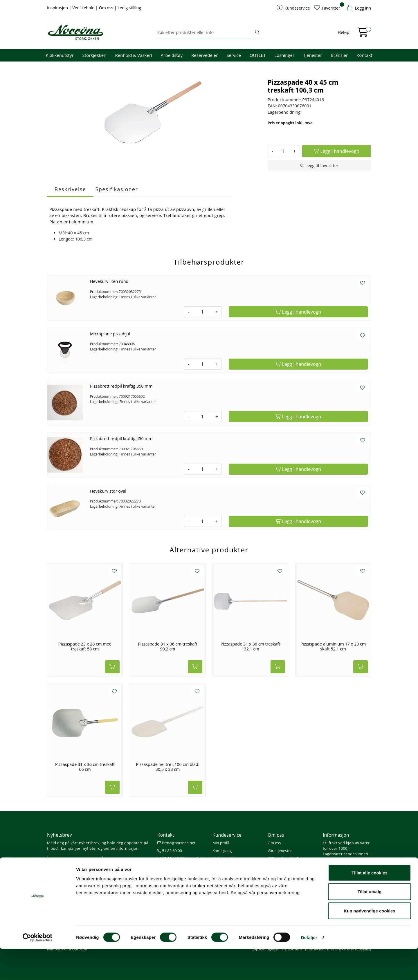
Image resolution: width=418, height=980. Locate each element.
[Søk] (206, 32)
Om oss (107, 8)
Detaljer (309, 969)
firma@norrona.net (176, 843)
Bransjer (339, 55)
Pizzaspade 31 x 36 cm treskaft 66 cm (85, 767)
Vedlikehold (84, 8)
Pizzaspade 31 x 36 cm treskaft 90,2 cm (168, 647)
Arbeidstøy (172, 55)
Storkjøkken (94, 55)
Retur (217, 882)
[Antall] (283, 151)
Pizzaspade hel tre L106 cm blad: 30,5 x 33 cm (167, 767)
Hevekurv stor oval (108, 491)
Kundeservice (227, 835)
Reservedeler (205, 55)
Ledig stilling (129, 8)
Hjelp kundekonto (228, 858)
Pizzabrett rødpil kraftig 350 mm (121, 386)
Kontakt (364, 55)
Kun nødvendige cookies (370, 942)
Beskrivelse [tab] (70, 189)
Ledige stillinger (281, 874)
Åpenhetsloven (281, 866)
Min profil (221, 843)
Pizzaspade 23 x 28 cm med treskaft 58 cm (85, 647)
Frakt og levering (227, 874)
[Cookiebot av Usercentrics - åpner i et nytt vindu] (38, 969)
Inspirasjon (58, 8)
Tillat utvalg (369, 923)
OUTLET (258, 55)
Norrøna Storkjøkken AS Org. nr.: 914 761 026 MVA (181, 877)
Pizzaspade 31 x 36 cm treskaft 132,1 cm (250, 647)
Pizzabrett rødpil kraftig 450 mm (121, 439)
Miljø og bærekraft (283, 858)
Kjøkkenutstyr (60, 55)
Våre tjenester (280, 851)
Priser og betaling (228, 866)
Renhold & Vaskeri (133, 55)
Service (234, 55)
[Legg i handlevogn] (337, 151)
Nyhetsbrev (60, 835)
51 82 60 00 (170, 851)
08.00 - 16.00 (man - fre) (180, 858)
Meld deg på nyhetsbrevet (75, 860)
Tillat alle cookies (370, 904)
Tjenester (312, 55)
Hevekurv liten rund (109, 281)
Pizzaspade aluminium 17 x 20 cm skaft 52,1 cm (333, 647)
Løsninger (284, 55)
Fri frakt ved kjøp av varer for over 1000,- (346, 846)
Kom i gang (222, 851)
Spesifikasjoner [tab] (117, 189)
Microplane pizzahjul (110, 334)
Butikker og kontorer (177, 866)
